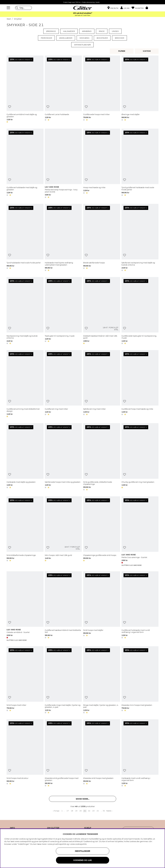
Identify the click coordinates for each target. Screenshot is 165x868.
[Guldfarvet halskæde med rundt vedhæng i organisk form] (140, 606)
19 (76, 811)
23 (93, 811)
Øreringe (51, 31)
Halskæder (69, 31)
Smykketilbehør (82, 45)
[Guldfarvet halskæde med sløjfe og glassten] (25, 164)
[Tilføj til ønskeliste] (10, 107)
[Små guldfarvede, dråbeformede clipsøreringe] (102, 457)
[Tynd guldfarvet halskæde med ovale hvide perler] (140, 164)
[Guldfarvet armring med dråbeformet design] (25, 384)
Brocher (119, 38)
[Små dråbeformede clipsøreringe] (25, 531)
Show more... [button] (83, 799)
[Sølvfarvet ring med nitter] (102, 384)
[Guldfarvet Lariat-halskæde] (63, 90)
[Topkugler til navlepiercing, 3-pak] (63, 311)
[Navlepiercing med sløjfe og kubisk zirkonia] (25, 311)
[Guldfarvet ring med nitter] (63, 384)
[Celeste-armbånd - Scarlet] (25, 606)
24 (98, 811)
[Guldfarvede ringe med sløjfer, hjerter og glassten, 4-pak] (63, 680)
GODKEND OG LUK (82, 860)
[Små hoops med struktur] (25, 753)
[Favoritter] (139, 8)
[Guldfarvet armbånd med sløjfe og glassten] (25, 90)
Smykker (18, 19)
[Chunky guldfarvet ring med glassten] (140, 457)
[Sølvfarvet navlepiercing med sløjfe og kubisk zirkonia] (140, 238)
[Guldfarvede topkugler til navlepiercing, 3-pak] (140, 311)
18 (72, 811)
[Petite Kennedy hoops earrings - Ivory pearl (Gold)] (63, 164)
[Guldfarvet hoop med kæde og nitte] (140, 384)
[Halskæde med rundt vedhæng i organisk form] (140, 753)
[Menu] (9, 8)
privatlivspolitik (59, 844)
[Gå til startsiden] (83, 8)
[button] (126, 8)
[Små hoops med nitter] (25, 680)
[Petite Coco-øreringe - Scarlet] (140, 531)
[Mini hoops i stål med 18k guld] (63, 531)
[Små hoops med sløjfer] (102, 606)
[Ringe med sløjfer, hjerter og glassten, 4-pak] (102, 680)
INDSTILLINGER (82, 851)
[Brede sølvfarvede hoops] (102, 238)
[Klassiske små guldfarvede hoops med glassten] (63, 753)
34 (104, 811)
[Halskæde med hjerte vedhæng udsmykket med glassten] (63, 238)
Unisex (115, 31)
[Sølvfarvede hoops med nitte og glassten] (63, 457)
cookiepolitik (81, 844)
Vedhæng (84, 38)
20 (81, 811)
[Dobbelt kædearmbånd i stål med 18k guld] (102, 311)
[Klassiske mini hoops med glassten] (140, 680)
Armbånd (87, 31)
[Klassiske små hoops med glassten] (102, 753)
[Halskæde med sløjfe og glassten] (25, 457)
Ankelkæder (66, 38)
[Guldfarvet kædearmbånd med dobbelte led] (63, 606)
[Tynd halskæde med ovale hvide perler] (25, 238)
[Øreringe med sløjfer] (140, 90)
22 (89, 811)
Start (9, 19)
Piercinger (46, 38)
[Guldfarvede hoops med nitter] (102, 90)
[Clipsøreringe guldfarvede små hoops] (102, 531)
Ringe (102, 31)
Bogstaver (102, 38)
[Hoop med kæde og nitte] (102, 164)
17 (68, 811)
